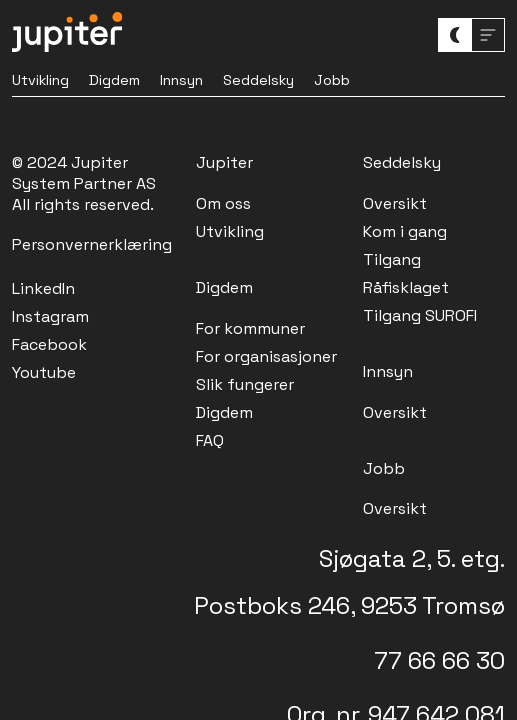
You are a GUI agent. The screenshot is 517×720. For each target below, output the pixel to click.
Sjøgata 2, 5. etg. (412, 558)
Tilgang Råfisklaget (406, 273)
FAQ (210, 440)
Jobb (332, 80)
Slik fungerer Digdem (245, 398)
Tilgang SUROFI (420, 315)
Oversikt (395, 203)
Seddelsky (258, 80)
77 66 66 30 (439, 660)
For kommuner (250, 328)
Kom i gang (405, 231)
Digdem (114, 80)
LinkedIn (43, 288)
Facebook (49, 344)
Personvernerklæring (92, 244)
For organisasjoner (266, 356)
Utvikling (40, 80)
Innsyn (181, 80)
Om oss (223, 203)
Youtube (44, 372)
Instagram (50, 316)
